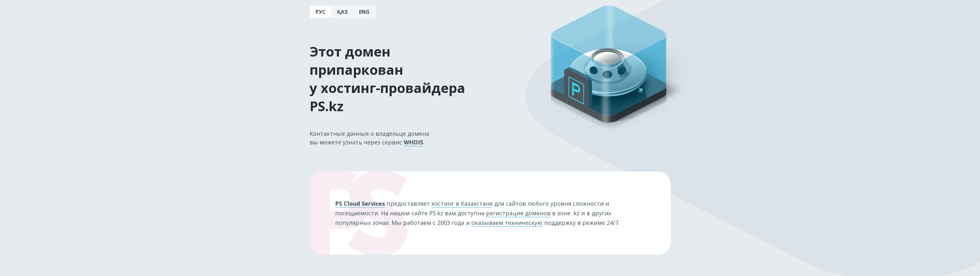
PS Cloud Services (360, 203)
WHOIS (413, 142)
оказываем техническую (507, 223)
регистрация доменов (518, 213)
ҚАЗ (342, 12)
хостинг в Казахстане (462, 203)
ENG (364, 12)
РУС (321, 12)
